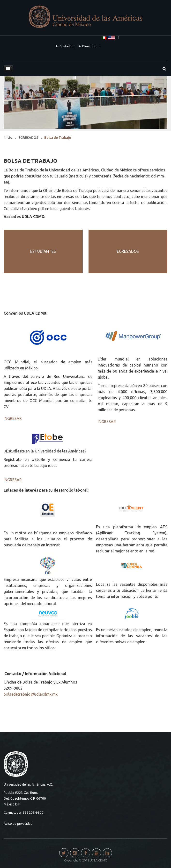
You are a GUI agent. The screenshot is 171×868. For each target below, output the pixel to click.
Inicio (8, 138)
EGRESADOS (28, 138)
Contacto (66, 46)
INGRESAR (13, 418)
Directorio (89, 46)
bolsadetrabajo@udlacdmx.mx (31, 694)
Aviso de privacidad (18, 824)
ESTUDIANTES (43, 251)
